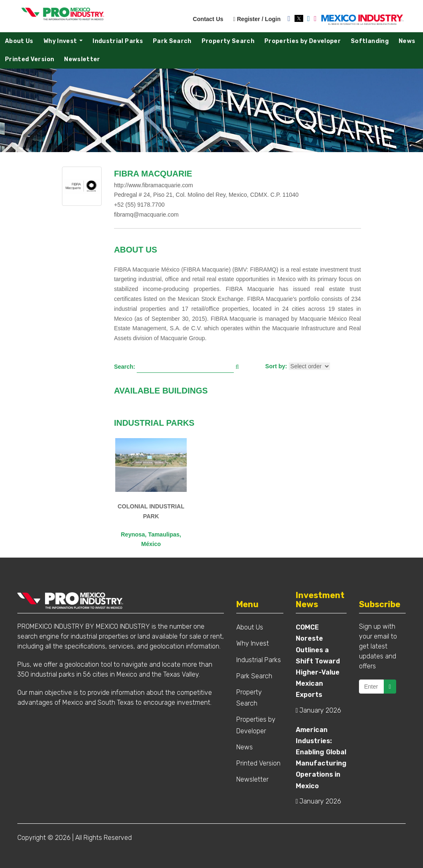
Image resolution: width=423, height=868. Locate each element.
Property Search (228, 41)
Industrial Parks (118, 41)
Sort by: (276, 366)
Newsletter (82, 59)
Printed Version (30, 59)
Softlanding (370, 41)
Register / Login (257, 19)
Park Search (172, 41)
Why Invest (65, 43)
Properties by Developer (303, 41)
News (407, 41)
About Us (19, 41)
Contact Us (208, 19)
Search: (125, 367)
